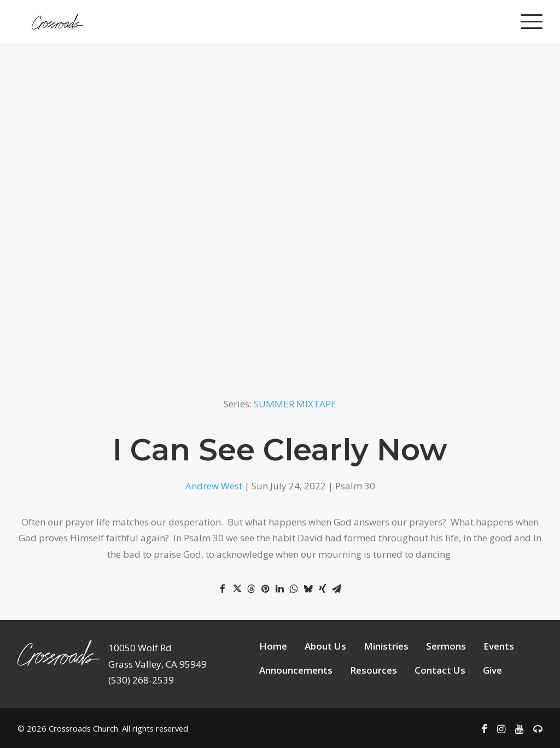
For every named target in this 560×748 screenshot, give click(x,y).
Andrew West (214, 486)
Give (492, 670)
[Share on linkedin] (279, 589)
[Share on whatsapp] (294, 589)
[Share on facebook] (223, 589)
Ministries (386, 646)
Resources (374, 670)
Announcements (296, 670)
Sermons (446, 646)
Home (273, 646)
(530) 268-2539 (141, 680)
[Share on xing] (322, 589)
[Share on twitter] (237, 589)
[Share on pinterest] (265, 589)
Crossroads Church (83, 728)
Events (499, 646)
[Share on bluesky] (308, 589)
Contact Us (440, 670)
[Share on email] (336, 589)
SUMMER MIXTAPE (295, 404)
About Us (325, 646)
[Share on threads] (251, 589)
